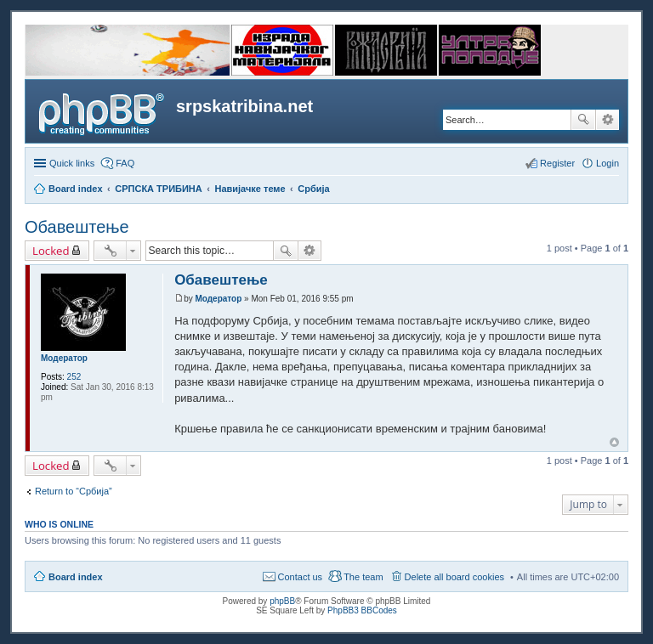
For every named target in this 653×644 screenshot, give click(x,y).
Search (583, 120)
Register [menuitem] (557, 163)
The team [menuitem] (363, 577)
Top (614, 442)
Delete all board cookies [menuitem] (454, 577)
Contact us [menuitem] (301, 577)
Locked (51, 251)
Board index (76, 577)
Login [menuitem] (608, 163)
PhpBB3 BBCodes (362, 610)
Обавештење (77, 227)
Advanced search (608, 120)
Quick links (72, 163)
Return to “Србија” (74, 491)
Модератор (64, 358)
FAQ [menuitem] (125, 163)
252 (74, 377)
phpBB (282, 601)
